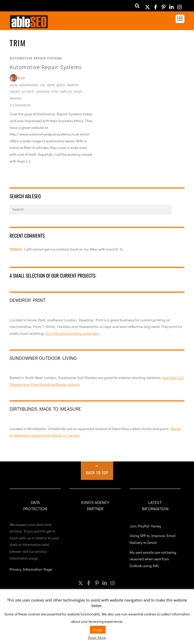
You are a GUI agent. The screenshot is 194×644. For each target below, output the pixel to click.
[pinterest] (164, 5)
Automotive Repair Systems (36, 58)
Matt (21, 78)
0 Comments (20, 105)
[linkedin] (172, 5)
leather (73, 85)
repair (15, 91)
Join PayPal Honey (145, 526)
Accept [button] (98, 630)
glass (61, 85)
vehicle (66, 91)
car (43, 85)
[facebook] (156, 5)
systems (43, 91)
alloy (14, 85)
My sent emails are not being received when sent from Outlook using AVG (153, 559)
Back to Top (97, 473)
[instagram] (180, 5)
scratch (28, 91)
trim (55, 91)
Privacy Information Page (31, 569)
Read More (97, 637)
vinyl (78, 91)
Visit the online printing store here (72, 333)
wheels (16, 98)
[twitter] (148, 5)
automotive (29, 85)
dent (51, 85)
